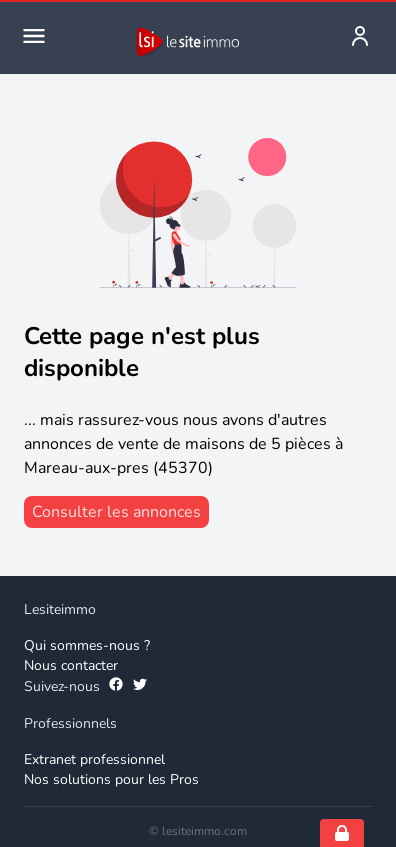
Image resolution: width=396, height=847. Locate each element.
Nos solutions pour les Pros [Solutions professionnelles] (111, 779)
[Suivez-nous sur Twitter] (140, 687)
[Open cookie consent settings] (342, 833)
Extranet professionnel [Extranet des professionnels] (94, 759)
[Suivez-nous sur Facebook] (116, 687)
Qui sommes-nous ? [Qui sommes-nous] (87, 645)
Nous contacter (71, 665)
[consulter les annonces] (116, 512)
